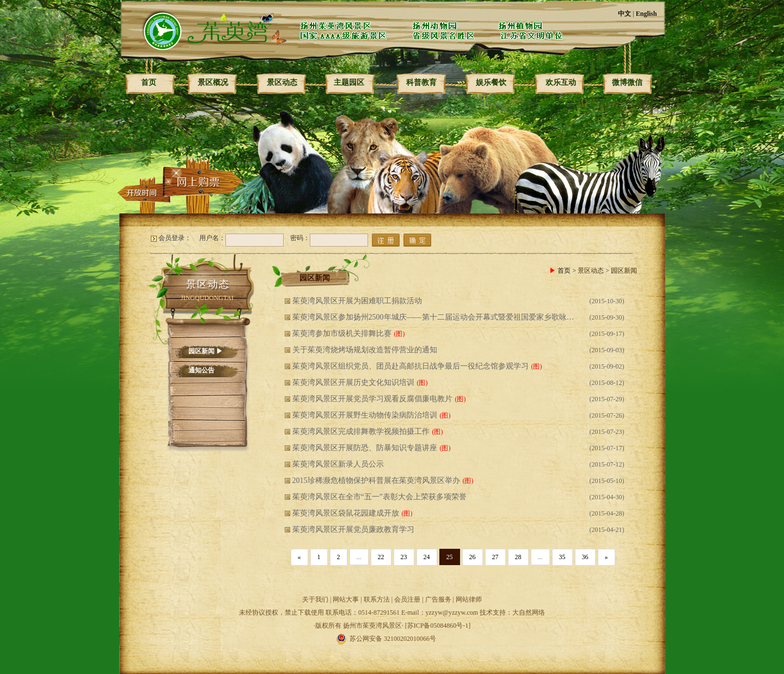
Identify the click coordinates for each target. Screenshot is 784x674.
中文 (624, 14)
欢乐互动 (561, 82)
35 (562, 557)
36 (585, 557)
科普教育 (421, 82)
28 (518, 557)
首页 (149, 82)
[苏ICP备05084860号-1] (438, 626)
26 (473, 557)
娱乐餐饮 (491, 82)
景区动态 (282, 82)
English (647, 14)
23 (404, 557)
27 (495, 557)
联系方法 (377, 599)
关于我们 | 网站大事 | (333, 599)
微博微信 (627, 82)
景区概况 (213, 82)
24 (427, 557)
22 (381, 557)
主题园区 (349, 82)
